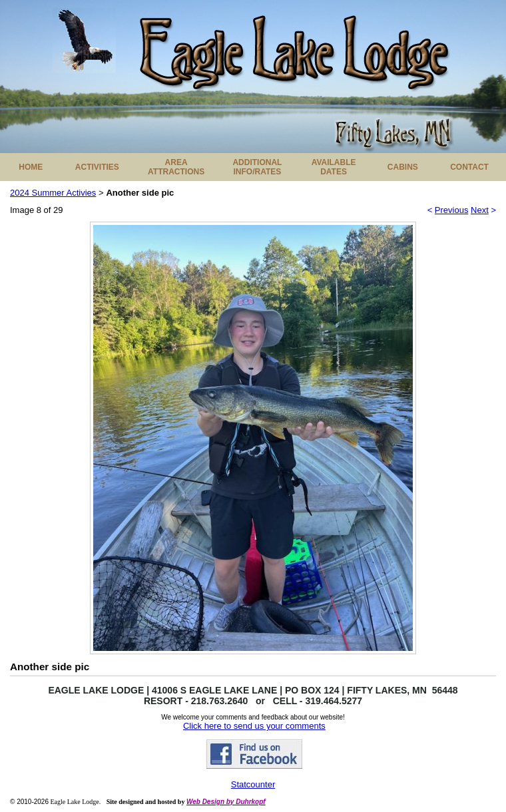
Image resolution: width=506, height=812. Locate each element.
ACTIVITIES (97, 167)
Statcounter (253, 784)
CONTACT (469, 167)
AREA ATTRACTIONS (176, 167)
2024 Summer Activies (53, 193)
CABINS (403, 167)
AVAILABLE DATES (334, 167)
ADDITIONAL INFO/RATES (257, 167)
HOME (31, 167)
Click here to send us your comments (254, 726)
